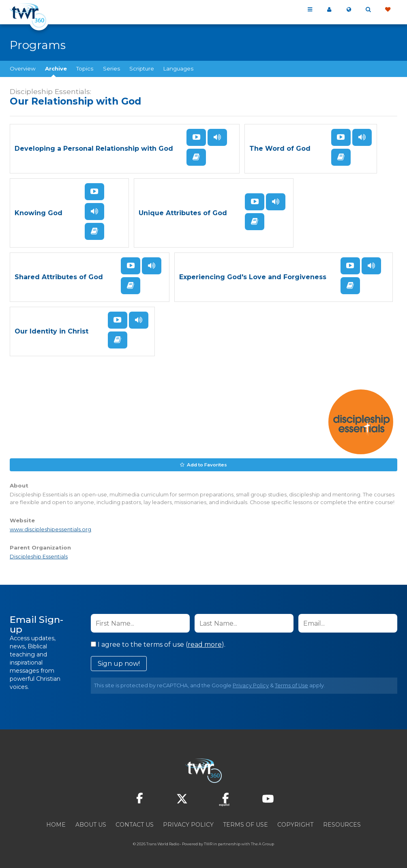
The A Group (262, 843)
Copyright (295, 824)
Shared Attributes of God (59, 277)
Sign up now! (119, 663)
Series (111, 68)
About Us (91, 824)
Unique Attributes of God (183, 213)
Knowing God (39, 213)
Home (56, 824)
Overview (23, 68)
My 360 (329, 10)
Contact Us (135, 824)
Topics (85, 68)
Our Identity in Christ (51, 331)
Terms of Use (291, 685)
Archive (56, 68)
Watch (196, 137)
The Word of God (280, 149)
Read (196, 157)
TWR (208, 843)
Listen (217, 137)
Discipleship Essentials (39, 556)
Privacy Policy (251, 685)
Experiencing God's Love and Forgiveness (253, 277)
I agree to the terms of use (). (158, 644)
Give (388, 10)
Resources (342, 824)
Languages (178, 68)
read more (205, 644)
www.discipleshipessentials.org (50, 529)
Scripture (142, 68)
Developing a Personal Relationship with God (94, 149)
